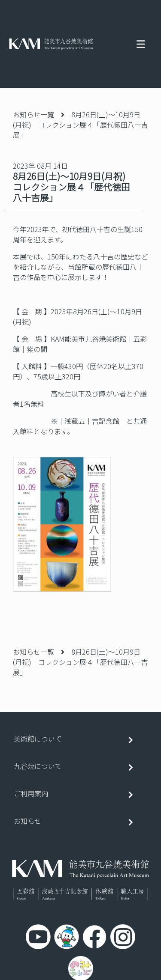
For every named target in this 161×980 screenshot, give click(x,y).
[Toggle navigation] (141, 44)
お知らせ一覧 (33, 114)
